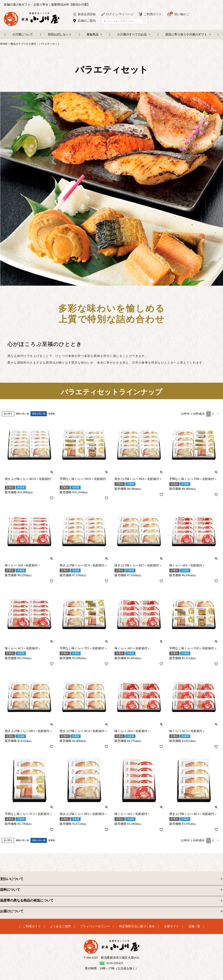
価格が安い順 (22, 414)
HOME (4, 44)
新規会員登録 (87, 14)
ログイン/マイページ (120, 14)
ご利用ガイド (153, 14)
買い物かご (180, 14)
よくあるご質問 (60, 926)
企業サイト (172, 926)
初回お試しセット (60, 34)
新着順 (52, 414)
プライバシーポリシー (95, 926)
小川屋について (23, 34)
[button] (218, 414)
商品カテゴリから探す (23, 44)
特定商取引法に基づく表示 (137, 926)
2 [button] (213, 414)
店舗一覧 (194, 926)
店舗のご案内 (87, 21)
